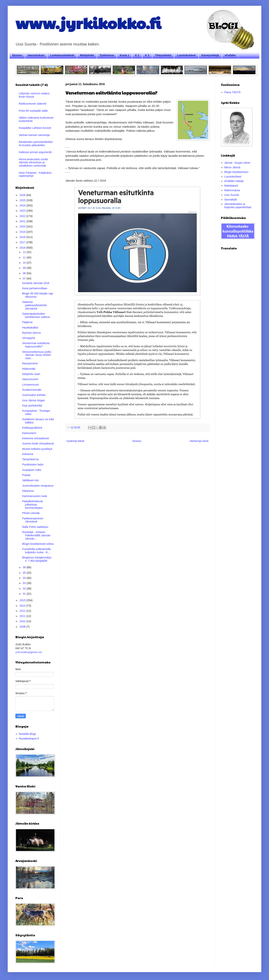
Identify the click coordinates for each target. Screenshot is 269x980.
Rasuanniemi (30, 363)
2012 (23, 611)
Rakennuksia (232, 190)
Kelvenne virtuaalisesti (36, 438)
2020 (23, 226)
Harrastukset (36, 55)
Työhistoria (107, 55)
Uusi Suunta (232, 195)
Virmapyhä (29, 338)
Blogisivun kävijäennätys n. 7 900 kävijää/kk (37, 559)
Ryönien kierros (31, 333)
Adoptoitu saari (31, 374)
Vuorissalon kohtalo (34, 395)
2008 (23, 627)
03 (25, 583)
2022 (23, 216)
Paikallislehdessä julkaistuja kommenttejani (32, 505)
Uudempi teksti (75, 441)
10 (25, 263)
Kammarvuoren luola (35, 496)
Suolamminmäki (32, 390)
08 (25, 273)
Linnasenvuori (30, 385)
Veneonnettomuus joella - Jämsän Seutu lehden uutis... (37, 355)
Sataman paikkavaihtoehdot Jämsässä (34, 305)
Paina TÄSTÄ (233, 92)
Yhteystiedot (163, 55)
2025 (23, 200)
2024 (23, 205)
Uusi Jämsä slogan (33, 400)
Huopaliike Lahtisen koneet (35, 128)
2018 (23, 237)
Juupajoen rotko (32, 470)
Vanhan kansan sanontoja (34, 135)
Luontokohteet (186, 55)
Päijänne (27, 322)
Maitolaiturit (231, 186)
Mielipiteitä (87, 55)
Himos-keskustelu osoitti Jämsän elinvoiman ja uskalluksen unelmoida (33, 163)
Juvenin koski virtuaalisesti (38, 443)
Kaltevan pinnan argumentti (35, 152)
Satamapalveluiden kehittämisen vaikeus (36, 315)
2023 (23, 211)
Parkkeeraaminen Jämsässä (33, 520)
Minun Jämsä (232, 167)
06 (25, 567)
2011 (23, 616)
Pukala (26, 475)
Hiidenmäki (29, 369)
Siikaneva (28, 491)
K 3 (147, 55)
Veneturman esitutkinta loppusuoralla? (36, 345)
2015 (23, 600)
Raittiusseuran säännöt (33, 104)
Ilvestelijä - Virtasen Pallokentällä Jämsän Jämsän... (36, 535)
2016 (23, 248)
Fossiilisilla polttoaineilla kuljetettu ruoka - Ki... (36, 551)
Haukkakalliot (30, 328)
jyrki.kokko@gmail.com (29, 652)
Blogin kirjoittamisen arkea (38, 544)
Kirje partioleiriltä (32, 406)
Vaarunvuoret (30, 379)
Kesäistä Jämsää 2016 (36, 283)
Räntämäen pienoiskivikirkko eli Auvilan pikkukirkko (36, 144)
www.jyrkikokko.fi (88, 23)
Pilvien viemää (31, 513)
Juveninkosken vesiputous (38, 486)
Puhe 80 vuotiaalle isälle (33, 111)
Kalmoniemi (29, 433)
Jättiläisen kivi (30, 480)
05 (25, 573)
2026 (23, 195)
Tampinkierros (30, 459)
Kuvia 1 (124, 55)
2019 (23, 232)
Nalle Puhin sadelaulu (35, 527)
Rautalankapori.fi (29, 739)
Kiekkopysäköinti (32, 428)
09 (25, 268)
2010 (23, 621)
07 (25, 278)
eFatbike (230, 55)
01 (25, 594)
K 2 (137, 55)
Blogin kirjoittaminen (236, 172)
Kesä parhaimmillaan (35, 288)
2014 (23, 606)
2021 (23, 221)
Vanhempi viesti (199, 441)
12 (25, 252)
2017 (23, 242)
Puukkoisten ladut (33, 464)
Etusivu (17, 55)
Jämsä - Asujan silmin (237, 163)
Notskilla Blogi (27, 734)
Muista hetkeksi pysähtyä (37, 449)
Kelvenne (28, 454)
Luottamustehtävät (62, 55)
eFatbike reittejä (234, 181)
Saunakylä (231, 200)
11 (25, 257)
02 (25, 589)
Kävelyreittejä (210, 55)
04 (25, 578)
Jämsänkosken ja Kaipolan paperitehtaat (238, 206)
